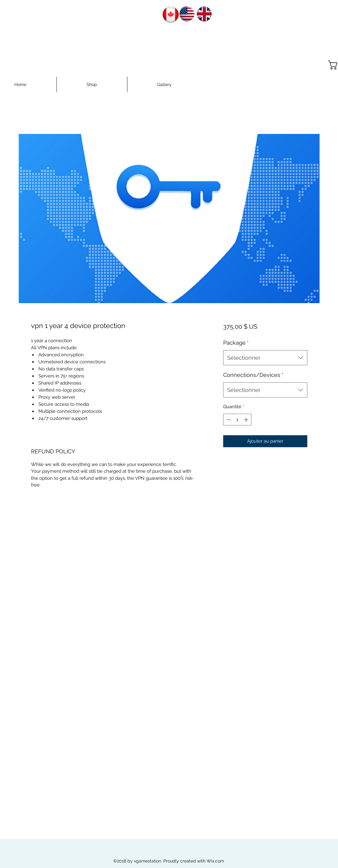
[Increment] (247, 420)
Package (236, 343)
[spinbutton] (237, 420)
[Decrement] (228, 420)
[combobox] (265, 358)
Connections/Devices (253, 375)
